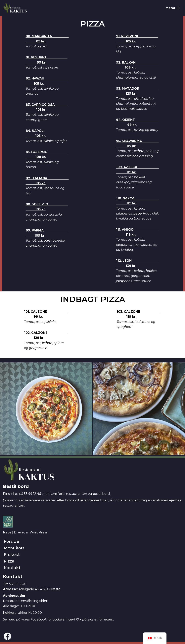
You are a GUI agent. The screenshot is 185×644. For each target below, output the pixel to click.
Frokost (12, 557)
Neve (7, 535)
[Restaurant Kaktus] (15, 8)
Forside (11, 544)
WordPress (38, 535)
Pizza (9, 564)
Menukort (14, 550)
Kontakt (12, 570)
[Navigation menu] (172, 8)
